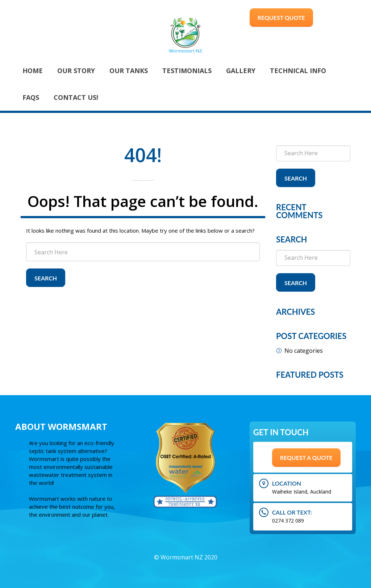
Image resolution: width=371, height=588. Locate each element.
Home (33, 71)
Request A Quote (306, 458)
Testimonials (187, 71)
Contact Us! (76, 97)
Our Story (76, 71)
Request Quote (281, 18)
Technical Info (298, 71)
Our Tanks (129, 71)
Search (46, 278)
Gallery (241, 71)
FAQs (31, 97)
